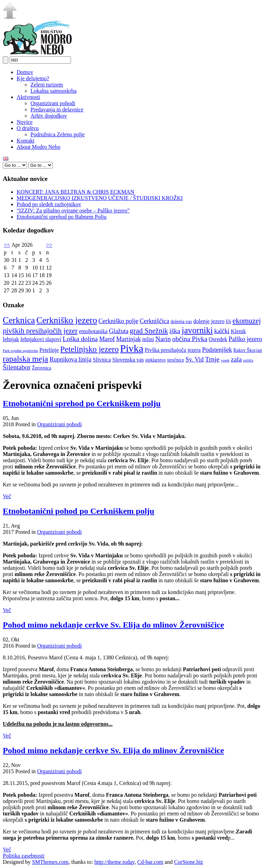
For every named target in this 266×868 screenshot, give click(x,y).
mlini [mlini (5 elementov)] (148, 339)
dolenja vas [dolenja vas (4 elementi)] (181, 322)
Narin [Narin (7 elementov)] (163, 339)
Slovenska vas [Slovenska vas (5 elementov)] (128, 360)
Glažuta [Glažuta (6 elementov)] (119, 331)
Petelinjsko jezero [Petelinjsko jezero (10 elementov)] (90, 349)
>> (49, 245)
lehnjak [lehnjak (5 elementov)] (11, 339)
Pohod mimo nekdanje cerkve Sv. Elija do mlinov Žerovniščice (113, 625)
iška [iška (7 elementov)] (175, 331)
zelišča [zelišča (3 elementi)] (248, 360)
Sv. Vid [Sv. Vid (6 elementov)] (194, 359)
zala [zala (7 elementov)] (236, 359)
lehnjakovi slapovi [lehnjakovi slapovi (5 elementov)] (41, 339)
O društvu (28, 128)
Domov (25, 72)
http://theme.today (114, 862)
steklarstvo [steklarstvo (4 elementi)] (155, 360)
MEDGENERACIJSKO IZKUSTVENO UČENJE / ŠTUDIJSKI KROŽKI (100, 198)
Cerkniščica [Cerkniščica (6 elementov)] (154, 321)
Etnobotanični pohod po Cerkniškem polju (78, 511)
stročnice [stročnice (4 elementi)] (175, 360)
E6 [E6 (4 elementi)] (228, 322)
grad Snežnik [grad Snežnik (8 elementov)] (149, 331)
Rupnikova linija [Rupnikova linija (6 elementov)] (70, 359)
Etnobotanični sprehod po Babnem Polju (62, 217)
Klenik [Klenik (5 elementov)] (239, 331)
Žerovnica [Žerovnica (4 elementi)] (41, 368)
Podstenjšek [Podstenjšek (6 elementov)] (217, 350)
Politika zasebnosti (24, 856)
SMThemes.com (50, 862)
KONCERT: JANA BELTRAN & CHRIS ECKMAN (75, 192)
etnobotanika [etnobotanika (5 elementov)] (93, 331)
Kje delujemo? (33, 78)
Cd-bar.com (150, 862)
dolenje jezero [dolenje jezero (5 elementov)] (209, 321)
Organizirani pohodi (53, 103)
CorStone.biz (188, 862)
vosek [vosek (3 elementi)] (225, 360)
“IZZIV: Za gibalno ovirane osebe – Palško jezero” (73, 211)
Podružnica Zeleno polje (57, 134)
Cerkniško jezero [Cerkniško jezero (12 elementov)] (67, 320)
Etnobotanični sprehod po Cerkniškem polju (82, 403)
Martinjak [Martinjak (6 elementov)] (129, 339)
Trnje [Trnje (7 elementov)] (212, 359)
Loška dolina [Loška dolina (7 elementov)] (80, 339)
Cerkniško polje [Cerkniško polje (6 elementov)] (118, 321)
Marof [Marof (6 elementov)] (107, 339)
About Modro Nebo (38, 147)
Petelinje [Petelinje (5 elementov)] (49, 350)
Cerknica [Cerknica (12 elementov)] (19, 320)
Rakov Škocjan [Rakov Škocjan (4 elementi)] (248, 350)
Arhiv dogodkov (49, 116)
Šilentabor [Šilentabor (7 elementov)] (17, 367)
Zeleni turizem (47, 85)
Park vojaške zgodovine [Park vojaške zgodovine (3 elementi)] (20, 351)
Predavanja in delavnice (57, 109)
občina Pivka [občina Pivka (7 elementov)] (190, 339)
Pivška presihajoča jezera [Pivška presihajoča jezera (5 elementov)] (173, 350)
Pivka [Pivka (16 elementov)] (132, 348)
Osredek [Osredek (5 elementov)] (218, 339)
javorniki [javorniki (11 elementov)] (197, 330)
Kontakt (26, 141)
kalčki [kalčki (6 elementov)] (222, 331)
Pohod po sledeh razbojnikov (49, 204)
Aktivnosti (28, 97)
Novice (25, 122)
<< (7, 245)
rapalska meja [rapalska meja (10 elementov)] (25, 359)
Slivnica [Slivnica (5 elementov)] (102, 360)
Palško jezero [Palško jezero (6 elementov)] (245, 339)
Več (7, 496)
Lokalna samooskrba (54, 91)
